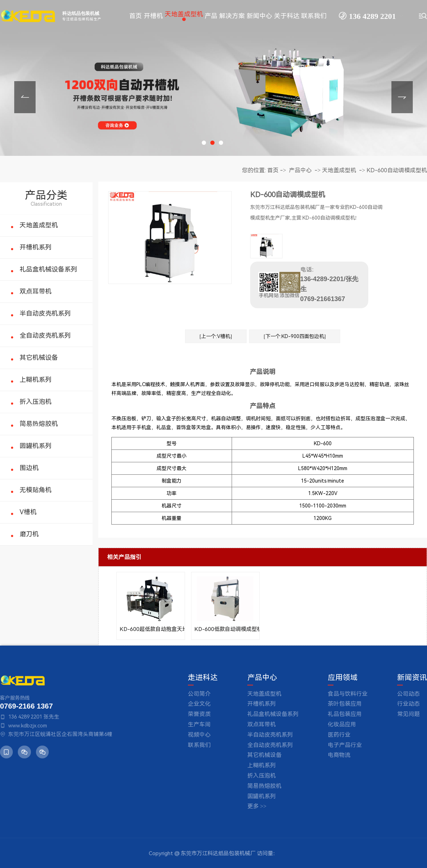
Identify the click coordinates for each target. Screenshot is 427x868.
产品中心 (300, 170)
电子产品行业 (345, 745)
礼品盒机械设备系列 (48, 269)
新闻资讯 (412, 678)
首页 (273, 170)
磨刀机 (29, 534)
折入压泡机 (36, 402)
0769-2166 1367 (26, 706)
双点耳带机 (36, 291)
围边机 (29, 468)
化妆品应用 (342, 724)
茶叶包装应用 (345, 704)
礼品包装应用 (345, 714)
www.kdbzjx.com (28, 726)
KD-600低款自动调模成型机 (225, 629)
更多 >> (257, 806)
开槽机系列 (36, 247)
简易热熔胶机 (39, 424)
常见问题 (408, 714)
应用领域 (343, 678)
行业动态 (408, 704)
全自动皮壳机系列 (45, 335)
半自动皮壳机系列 (45, 313)
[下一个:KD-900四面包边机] (295, 336)
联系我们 (199, 745)
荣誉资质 (199, 714)
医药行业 (339, 735)
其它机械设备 (39, 357)
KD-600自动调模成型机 (397, 170)
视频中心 (199, 735)
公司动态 (408, 694)
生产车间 (199, 724)
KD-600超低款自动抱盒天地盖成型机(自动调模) (151, 629)
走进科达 (203, 678)
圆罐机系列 (36, 446)
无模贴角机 (36, 490)
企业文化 (199, 704)
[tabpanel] (213, 78)
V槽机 (28, 512)
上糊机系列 (36, 380)
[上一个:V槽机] (216, 336)
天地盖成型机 (39, 225)
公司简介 (199, 694)
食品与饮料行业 (348, 694)
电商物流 (339, 755)
